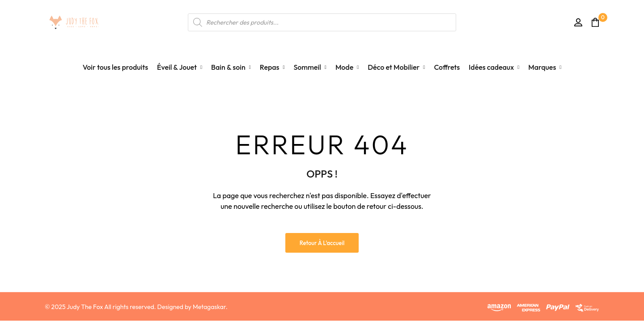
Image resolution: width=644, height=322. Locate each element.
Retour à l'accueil (322, 243)
